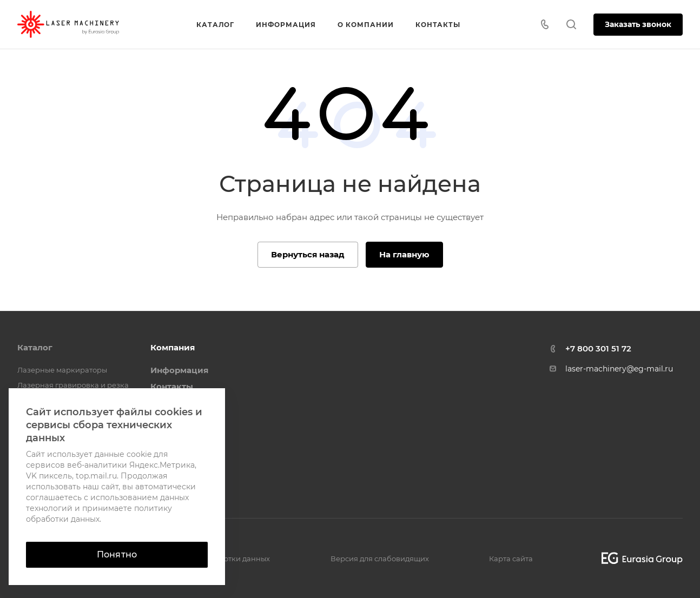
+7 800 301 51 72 (598, 348)
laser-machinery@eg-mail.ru (619, 369)
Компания (173, 347)
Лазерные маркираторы (62, 370)
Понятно (117, 554)
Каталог (35, 347)
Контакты (172, 386)
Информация (179, 370)
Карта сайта (511, 559)
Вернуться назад (308, 254)
